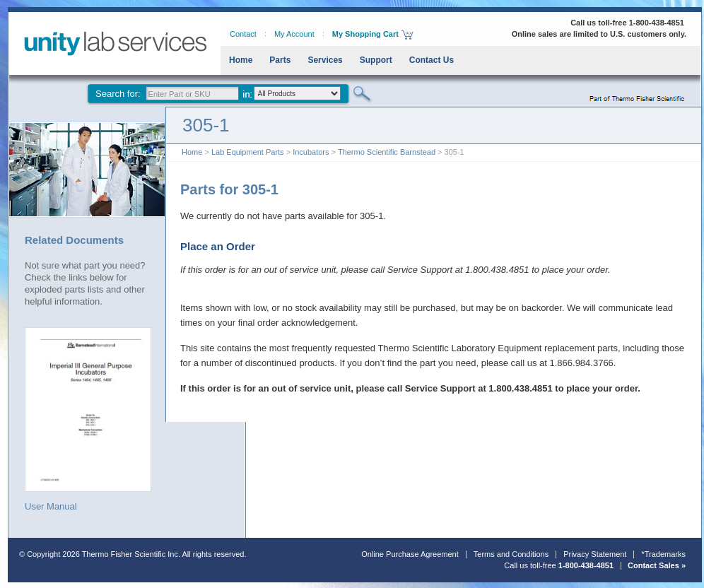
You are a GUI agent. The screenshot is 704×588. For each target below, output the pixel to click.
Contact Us (432, 60)
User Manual (88, 419)
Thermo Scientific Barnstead (387, 152)
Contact (243, 34)
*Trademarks (663, 554)
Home (241, 60)
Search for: (118, 94)
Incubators (311, 152)
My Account (294, 34)
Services (325, 60)
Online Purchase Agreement (410, 554)
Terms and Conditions (511, 554)
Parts (280, 60)
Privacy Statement (595, 554)
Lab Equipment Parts (248, 152)
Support (376, 60)
